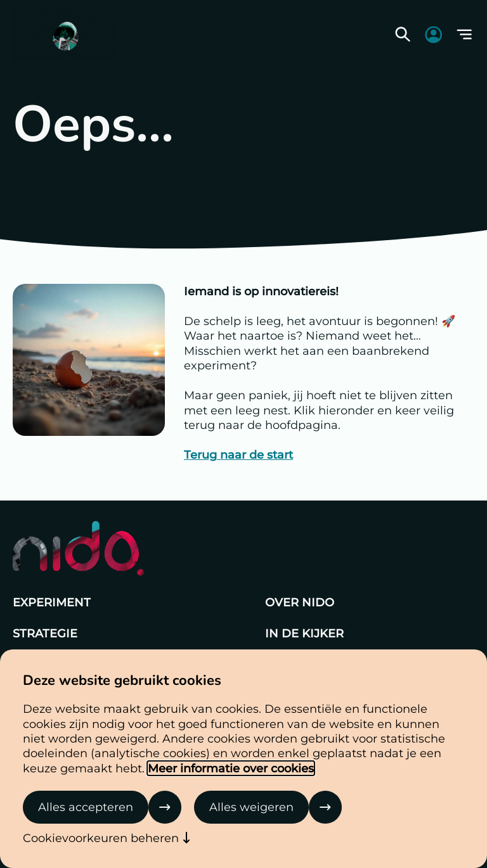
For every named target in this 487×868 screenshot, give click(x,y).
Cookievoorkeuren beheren (101, 838)
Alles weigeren (251, 807)
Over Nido (300, 602)
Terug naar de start (238, 455)
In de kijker (304, 633)
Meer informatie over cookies (231, 768)
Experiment (52, 602)
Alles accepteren (86, 807)
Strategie (45, 633)
